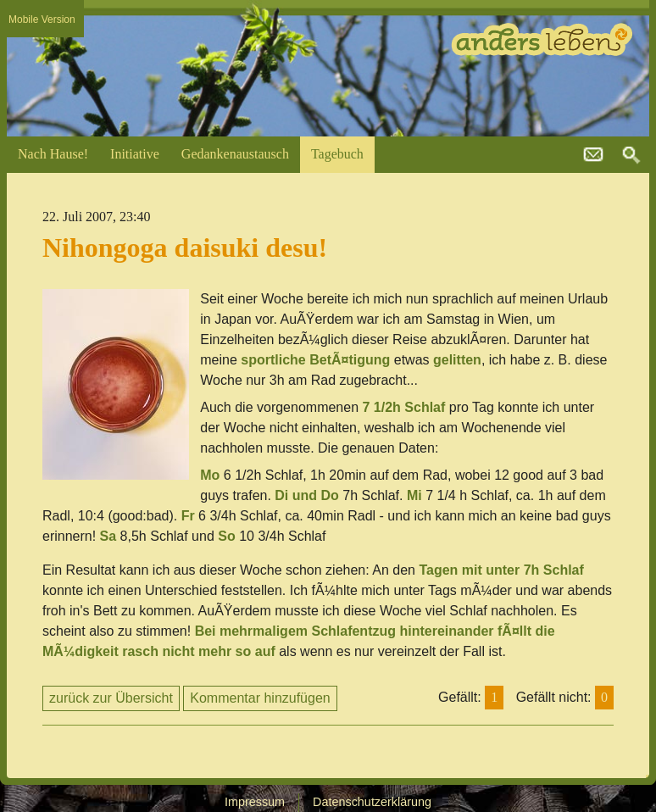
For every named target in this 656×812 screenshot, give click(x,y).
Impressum (255, 802)
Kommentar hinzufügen (260, 698)
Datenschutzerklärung (372, 802)
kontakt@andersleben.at (593, 155)
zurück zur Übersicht (111, 698)
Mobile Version (42, 19)
